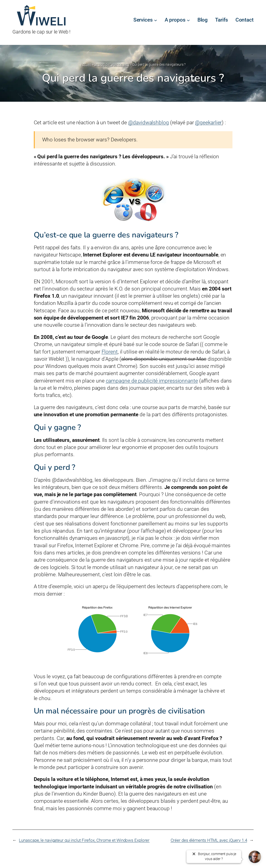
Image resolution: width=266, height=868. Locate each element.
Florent (110, 352)
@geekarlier (208, 123)
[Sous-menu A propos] (188, 20)
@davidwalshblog (149, 123)
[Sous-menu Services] (156, 20)
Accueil (86, 64)
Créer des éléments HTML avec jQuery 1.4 (209, 840)
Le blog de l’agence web (112, 64)
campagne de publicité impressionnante (152, 381)
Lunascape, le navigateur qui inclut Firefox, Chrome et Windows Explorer (84, 840)
